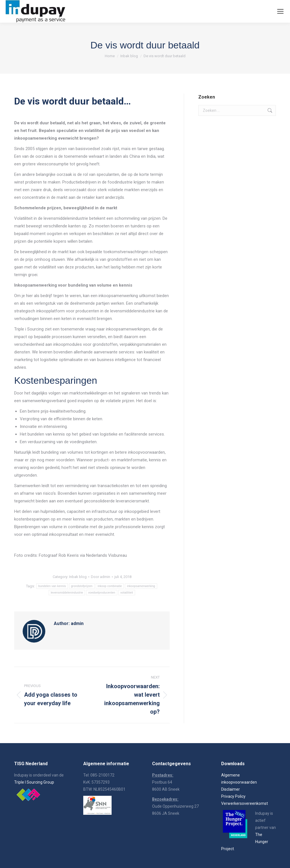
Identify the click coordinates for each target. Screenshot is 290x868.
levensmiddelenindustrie (67, 593)
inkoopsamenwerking (141, 586)
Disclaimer (231, 789)
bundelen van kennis (52, 586)
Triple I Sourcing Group (34, 782)
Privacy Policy (233, 796)
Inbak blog (78, 577)
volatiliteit (127, 593)
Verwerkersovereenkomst (245, 803)
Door (101, 577)
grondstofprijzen (82, 586)
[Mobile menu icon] (280, 11)
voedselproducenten (102, 593)
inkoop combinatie (110, 586)
